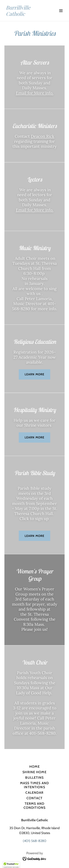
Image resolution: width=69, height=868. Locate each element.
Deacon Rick (43, 136)
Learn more (34, 374)
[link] (25, 15)
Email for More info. (35, 93)
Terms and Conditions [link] (34, 806)
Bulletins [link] (34, 778)
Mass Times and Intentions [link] (34, 785)
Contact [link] (34, 798)
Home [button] (34, 767)
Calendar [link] (34, 793)
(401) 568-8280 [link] (35, 841)
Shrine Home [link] (34, 772)
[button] (61, 11)
